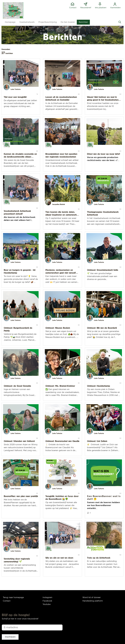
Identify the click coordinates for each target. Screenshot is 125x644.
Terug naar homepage (13, 597)
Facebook (47, 601)
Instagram (47, 597)
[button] (10, 22)
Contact (7, 601)
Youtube (47, 604)
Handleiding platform (93, 601)
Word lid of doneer (91, 597)
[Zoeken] (120, 22)
